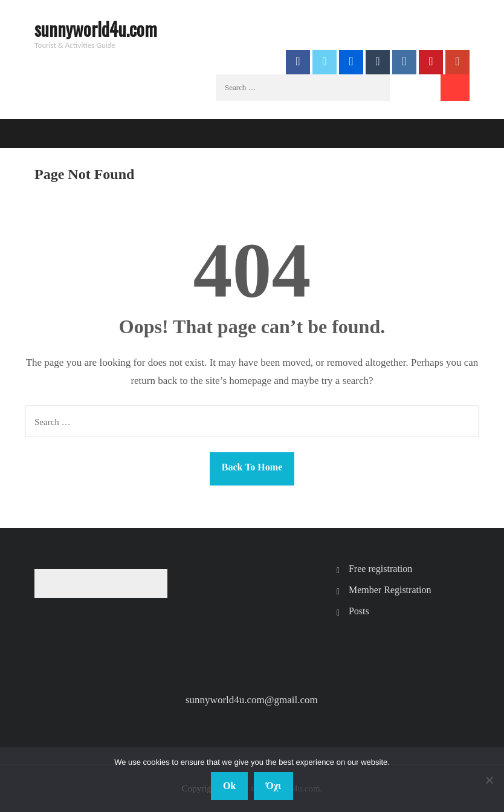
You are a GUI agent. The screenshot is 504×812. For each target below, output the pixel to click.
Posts (359, 611)
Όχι (273, 786)
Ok (229, 786)
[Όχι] (489, 780)
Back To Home (252, 467)
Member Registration (390, 590)
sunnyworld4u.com (96, 29)
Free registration (380, 569)
